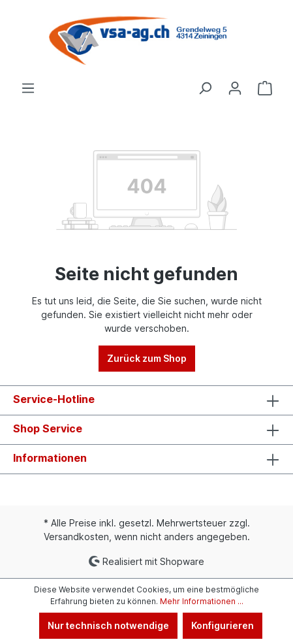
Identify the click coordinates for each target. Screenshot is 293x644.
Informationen (50, 458)
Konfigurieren (223, 625)
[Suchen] (205, 88)
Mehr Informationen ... (202, 601)
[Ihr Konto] (235, 88)
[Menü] (28, 88)
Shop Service (48, 428)
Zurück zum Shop (147, 358)
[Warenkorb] (265, 88)
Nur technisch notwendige (108, 625)
